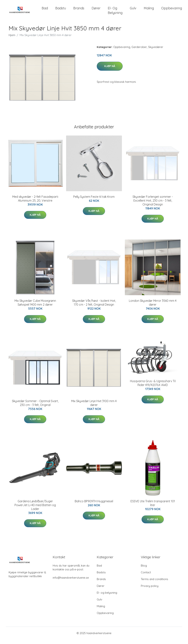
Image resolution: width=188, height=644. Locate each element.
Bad (45, 11)
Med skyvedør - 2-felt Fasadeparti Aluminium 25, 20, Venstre (35, 203)
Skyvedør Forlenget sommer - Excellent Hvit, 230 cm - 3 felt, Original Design (153, 205)
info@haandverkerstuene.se (71, 582)
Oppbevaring (172, 11)
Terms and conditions (154, 584)
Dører (96, 11)
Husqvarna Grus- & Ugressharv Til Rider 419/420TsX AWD (153, 388)
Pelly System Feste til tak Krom (94, 201)
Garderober (139, 52)
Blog (144, 570)
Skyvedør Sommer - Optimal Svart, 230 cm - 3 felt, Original (35, 408)
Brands (79, 11)
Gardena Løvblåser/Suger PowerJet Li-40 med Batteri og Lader (35, 510)
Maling (149, 11)
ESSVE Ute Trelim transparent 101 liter (153, 508)
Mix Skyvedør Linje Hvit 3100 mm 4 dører (94, 408)
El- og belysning (115, 13)
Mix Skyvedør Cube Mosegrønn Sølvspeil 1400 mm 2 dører (35, 307)
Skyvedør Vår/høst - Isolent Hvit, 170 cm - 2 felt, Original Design (94, 307)
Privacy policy (150, 590)
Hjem (12, 40)
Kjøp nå (110, 71)
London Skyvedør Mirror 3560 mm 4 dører (153, 307)
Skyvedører (156, 52)
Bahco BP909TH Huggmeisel (94, 506)
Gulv (133, 11)
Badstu (61, 11)
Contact (146, 577)
